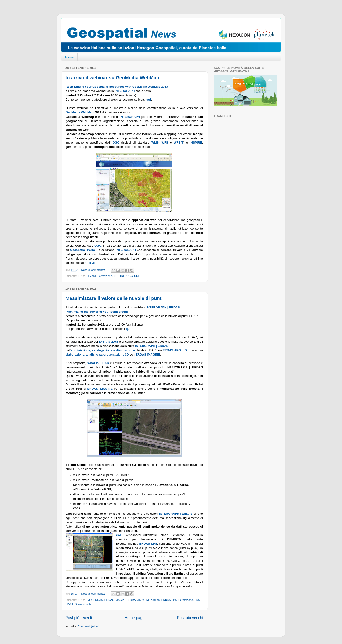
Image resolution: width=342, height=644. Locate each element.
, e (93, 350)
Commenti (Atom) (89, 626)
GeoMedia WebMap (80, 112)
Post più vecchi (190, 618)
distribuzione (125, 350)
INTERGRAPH (130, 117)
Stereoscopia (83, 604)
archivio (90, 263)
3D (90, 600)
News (70, 57)
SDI (136, 276)
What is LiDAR (98, 363)
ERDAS (98, 600)
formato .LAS (108, 342)
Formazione (105, 276)
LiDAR (70, 604)
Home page (135, 618)
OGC (130, 276)
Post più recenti (79, 618)
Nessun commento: (94, 270)
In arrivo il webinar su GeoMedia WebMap (112, 78)
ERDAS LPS (148, 544)
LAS (197, 600)
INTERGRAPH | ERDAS (163, 307)
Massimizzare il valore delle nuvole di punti (114, 298)
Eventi (92, 276)
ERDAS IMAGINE (116, 600)
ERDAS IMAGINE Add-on (144, 600)
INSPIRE (119, 276)
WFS (165, 142)
